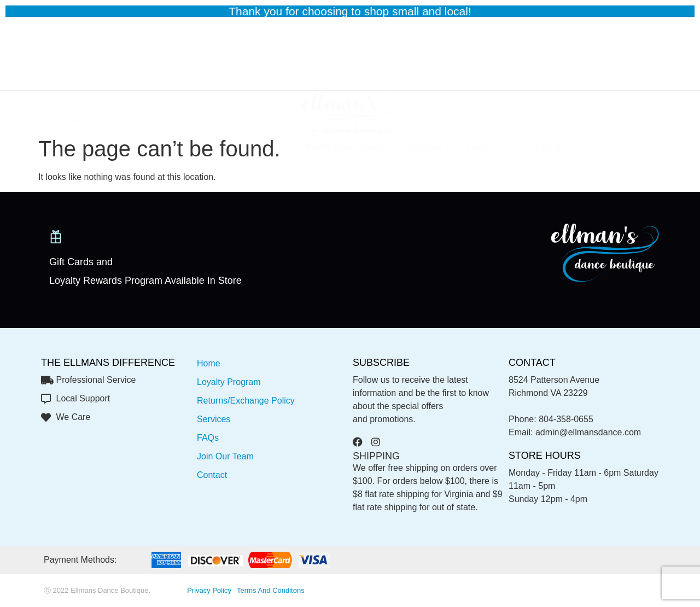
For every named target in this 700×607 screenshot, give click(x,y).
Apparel (152, 113)
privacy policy (209, 590)
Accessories (263, 113)
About (482, 113)
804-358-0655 (566, 419)
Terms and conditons (271, 590)
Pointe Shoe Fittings (350, 113)
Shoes (203, 113)
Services (430, 113)
